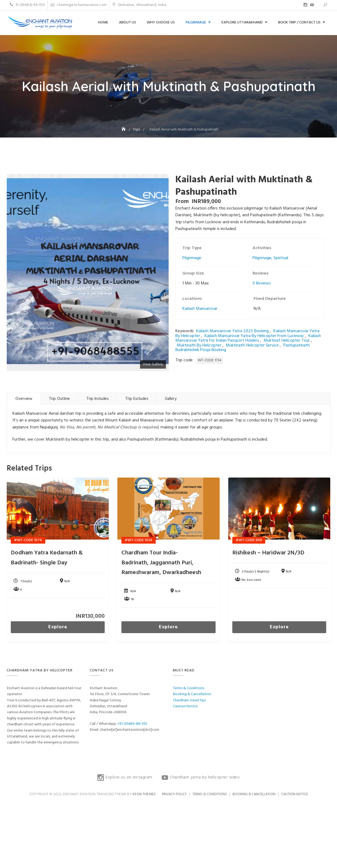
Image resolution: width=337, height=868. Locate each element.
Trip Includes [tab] (98, 399)
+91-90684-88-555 (132, 724)
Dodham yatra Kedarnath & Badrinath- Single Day (47, 558)
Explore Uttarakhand (242, 23)
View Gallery (153, 364)
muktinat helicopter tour (287, 341)
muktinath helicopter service (252, 345)
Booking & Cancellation (192, 694)
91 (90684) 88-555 (28, 5)
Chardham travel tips (189, 700)
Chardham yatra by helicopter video (312, 5)
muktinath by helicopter (199, 345)
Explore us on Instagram (305, 5)
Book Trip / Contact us (299, 23)
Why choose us (161, 23)
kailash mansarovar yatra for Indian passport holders (248, 338)
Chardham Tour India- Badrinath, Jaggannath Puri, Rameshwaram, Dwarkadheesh (161, 563)
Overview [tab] (24, 399)
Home (103, 23)
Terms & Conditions (189, 688)
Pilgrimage (196, 23)
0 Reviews (262, 283)
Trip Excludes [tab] (137, 399)
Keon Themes (144, 794)
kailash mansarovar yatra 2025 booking (232, 331)
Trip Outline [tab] (59, 399)
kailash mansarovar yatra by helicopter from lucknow (254, 336)
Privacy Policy (174, 794)
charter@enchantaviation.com (79, 5)
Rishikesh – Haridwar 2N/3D (268, 553)
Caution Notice (185, 706)
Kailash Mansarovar (200, 309)
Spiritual (281, 258)
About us (127, 23)
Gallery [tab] (171, 399)
